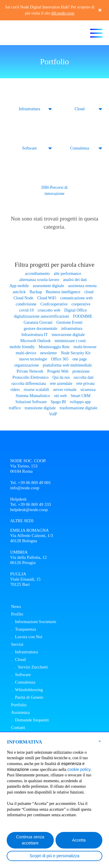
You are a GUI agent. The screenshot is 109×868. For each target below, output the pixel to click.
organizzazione (26, 365)
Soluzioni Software (31, 402)
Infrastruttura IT (35, 335)
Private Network (30, 371)
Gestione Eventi (69, 322)
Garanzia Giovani (38, 322)
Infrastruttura (29, 109)
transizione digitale (40, 408)
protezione (81, 371)
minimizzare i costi (70, 341)
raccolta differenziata (29, 384)
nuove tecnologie (33, 359)
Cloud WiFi (47, 298)
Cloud (80, 109)
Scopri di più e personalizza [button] (54, 856)
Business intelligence (63, 292)
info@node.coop (25, 488)
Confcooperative (54, 304)
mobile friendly (22, 347)
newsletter (49, 353)
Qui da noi (61, 377)
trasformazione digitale (78, 408)
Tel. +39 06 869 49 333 (31, 504)
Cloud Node (23, 298)
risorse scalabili (36, 390)
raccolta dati (84, 377)
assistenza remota (82, 286)
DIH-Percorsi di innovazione (55, 191)
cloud (89, 292)
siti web (60, 396)
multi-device (26, 353)
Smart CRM (81, 396)
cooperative (81, 304)
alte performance (67, 274)
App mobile (19, 286)
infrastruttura (72, 329)
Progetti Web (58, 371)
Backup (36, 292)
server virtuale (65, 390)
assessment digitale (49, 286)
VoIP (53, 414)
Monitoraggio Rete (54, 347)
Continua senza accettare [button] (30, 840)
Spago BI (58, 402)
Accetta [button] (79, 840)
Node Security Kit (76, 353)
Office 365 (60, 359)
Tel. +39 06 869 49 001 (31, 483)
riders (15, 390)
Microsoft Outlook (36, 341)
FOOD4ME (83, 316)
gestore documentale (40, 329)
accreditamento (37, 274)
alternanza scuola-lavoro (39, 280)
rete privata (85, 384)
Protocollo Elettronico (31, 377)
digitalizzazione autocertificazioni (42, 316)
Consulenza (79, 148)
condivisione (26, 304)
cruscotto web (49, 310)
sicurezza (88, 390)
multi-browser (85, 347)
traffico (15, 408)
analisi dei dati (75, 280)
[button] (100, 741)
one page (80, 359)
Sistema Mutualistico (33, 396)
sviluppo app (80, 402)
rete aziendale (61, 384)
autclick (19, 292)
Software (30, 148)
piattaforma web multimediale (67, 365)
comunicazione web (76, 298)
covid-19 (26, 310)
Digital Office (76, 310)
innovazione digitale (68, 335)
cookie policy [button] (79, 769)
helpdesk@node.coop (29, 510)
